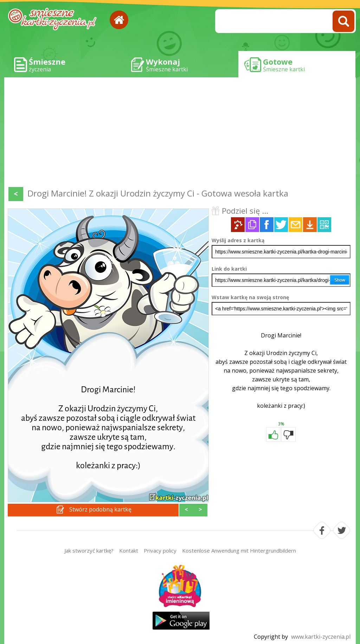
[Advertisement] (180, 134)
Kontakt (129, 550)
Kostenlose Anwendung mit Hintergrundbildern (239, 550)
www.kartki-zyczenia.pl (321, 637)
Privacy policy (160, 550)
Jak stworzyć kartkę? (89, 550)
